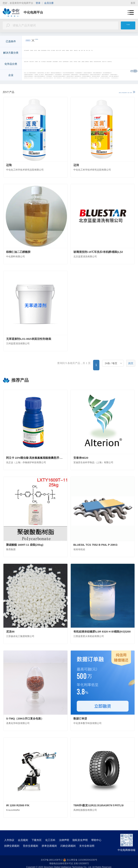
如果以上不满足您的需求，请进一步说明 (109, 92)
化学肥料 (68, 64)
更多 (129, 53)
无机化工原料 (33, 64)
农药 (79, 64)
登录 (38, 3)
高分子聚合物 (93, 64)
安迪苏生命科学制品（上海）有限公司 (93, 75)
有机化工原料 (52, 64)
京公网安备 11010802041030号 (80, 860)
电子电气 (65, 53)
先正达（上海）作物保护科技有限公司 (47, 75)
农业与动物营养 (34, 53)
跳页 (131, 364)
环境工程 (111, 53)
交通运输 (52, 53)
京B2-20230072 (81, 863)
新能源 (78, 53)
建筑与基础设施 (94, 53)
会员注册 (49, 3)
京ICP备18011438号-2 (52, 860)
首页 (133, 3)
